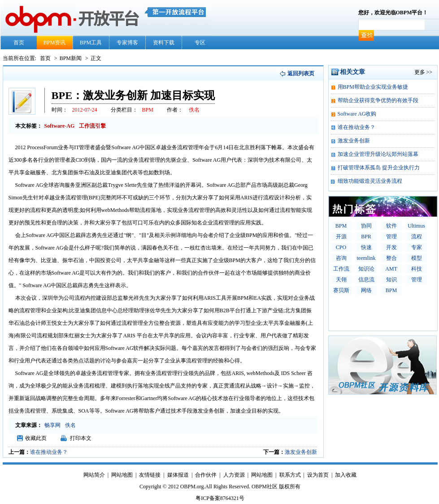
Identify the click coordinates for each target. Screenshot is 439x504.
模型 (417, 258)
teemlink (366, 258)
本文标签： (29, 126)
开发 (391, 247)
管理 (391, 237)
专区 (200, 43)
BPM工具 (91, 43)
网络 (366, 290)
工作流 (341, 269)
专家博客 (127, 43)
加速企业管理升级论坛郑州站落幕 (378, 154)
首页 (19, 43)
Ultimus (416, 226)
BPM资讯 (54, 43)
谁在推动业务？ (49, 452)
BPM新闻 (71, 58)
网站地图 (122, 475)
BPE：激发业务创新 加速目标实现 (133, 95)
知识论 (366, 269)
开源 (341, 237)
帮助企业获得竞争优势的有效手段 (378, 100)
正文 (96, 58)
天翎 (341, 280)
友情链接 (150, 475)
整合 (391, 258)
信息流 (366, 280)
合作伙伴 (206, 475)
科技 (417, 269)
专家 (417, 247)
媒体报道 (178, 475)
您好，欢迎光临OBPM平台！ (393, 13)
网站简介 (94, 475)
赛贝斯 (341, 290)
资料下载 (164, 43)
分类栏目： (124, 110)
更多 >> (424, 72)
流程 (417, 237)
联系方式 (290, 475)
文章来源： (29, 425)
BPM (341, 226)
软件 (391, 226)
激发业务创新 (301, 452)
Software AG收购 (357, 114)
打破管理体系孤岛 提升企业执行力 (379, 168)
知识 (391, 280)
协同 (366, 226)
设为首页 (318, 475)
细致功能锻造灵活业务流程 (370, 181)
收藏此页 (36, 438)
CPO (341, 247)
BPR (366, 237)
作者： (175, 110)
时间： (60, 110)
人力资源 (234, 475)
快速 (366, 247)
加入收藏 (346, 475)
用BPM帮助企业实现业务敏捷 (373, 87)
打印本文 (81, 438)
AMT (391, 269)
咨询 (341, 258)
